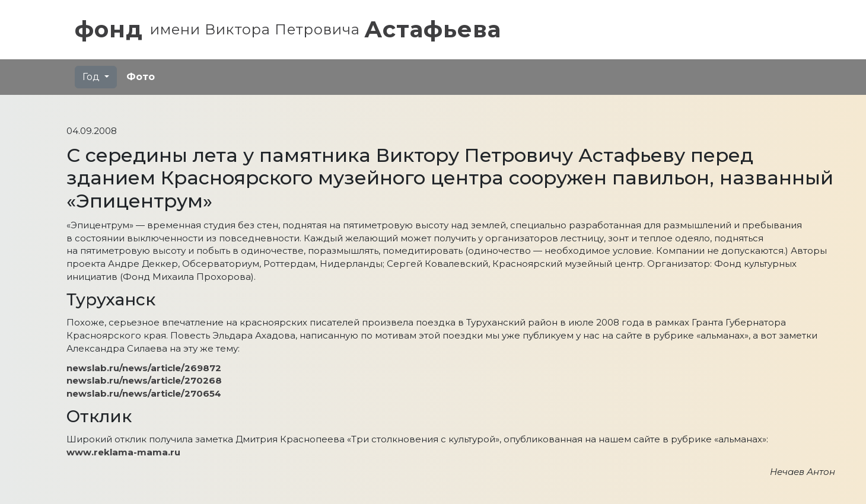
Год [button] (92, 77)
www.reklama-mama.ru (123, 452)
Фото (141, 77)
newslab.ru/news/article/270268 (144, 380)
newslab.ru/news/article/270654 (144, 393)
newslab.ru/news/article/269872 (144, 368)
